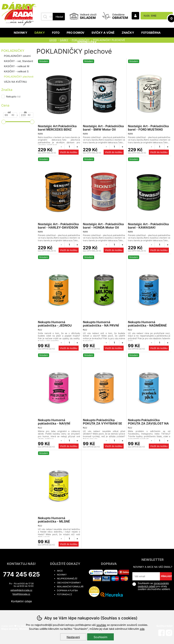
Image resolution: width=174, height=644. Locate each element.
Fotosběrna (151, 33)
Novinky (21, 33)
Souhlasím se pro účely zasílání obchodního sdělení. (151, 586)
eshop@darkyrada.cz (21, 590)
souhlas (101, 625)
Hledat (59, 17)
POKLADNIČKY (13, 51)
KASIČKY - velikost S (16, 71)
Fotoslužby (87, 42)
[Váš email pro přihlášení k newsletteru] (146, 576)
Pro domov (75, 33)
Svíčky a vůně (103, 33)
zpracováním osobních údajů (153, 585)
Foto (56, 33)
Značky (128, 33)
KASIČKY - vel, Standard (18, 61)
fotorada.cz (65, 594)
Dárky (40, 33)
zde (142, 629)
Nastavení (73, 637)
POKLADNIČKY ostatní (17, 56)
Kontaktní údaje (21, 601)
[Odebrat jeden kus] (61, 147)
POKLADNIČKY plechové (19, 77)
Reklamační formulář (70, 587)
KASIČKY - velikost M (17, 66)
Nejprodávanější (67, 579)
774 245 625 (21, 574)
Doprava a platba (67, 590)
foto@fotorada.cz (21, 594)
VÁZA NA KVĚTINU (15, 82)
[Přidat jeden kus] (77, 147)
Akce (60, 571)
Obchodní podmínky (69, 583)
